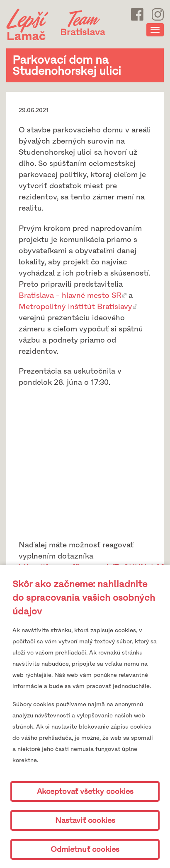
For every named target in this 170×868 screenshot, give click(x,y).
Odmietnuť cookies (85, 849)
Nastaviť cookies (85, 820)
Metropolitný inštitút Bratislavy (75, 307)
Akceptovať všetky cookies (85, 791)
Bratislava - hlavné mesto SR (70, 295)
